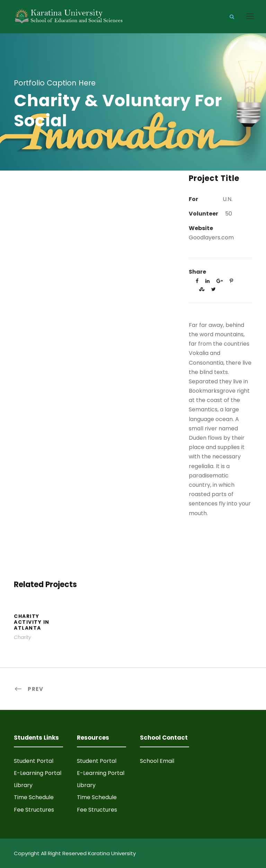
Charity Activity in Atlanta (32, 622)
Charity (23, 637)
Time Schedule (34, 797)
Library (23, 785)
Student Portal (34, 761)
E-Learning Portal (38, 773)
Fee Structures (34, 810)
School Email (157, 761)
